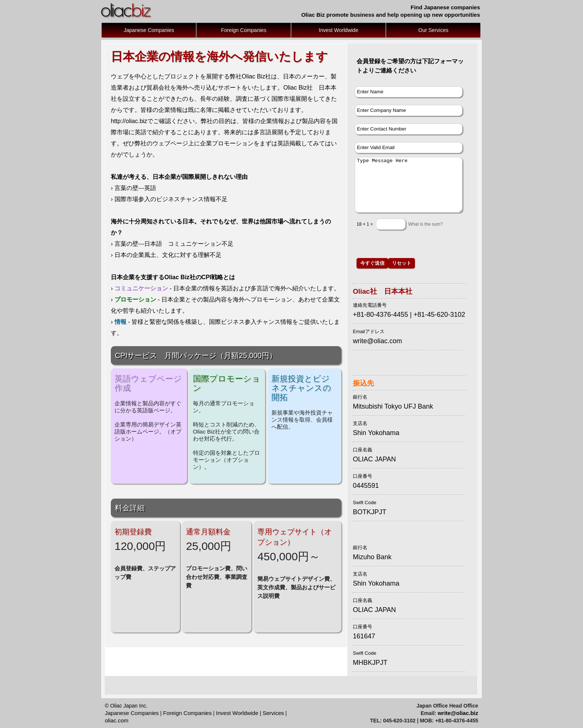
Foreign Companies (244, 30)
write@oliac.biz (458, 713)
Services (273, 713)
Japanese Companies (149, 30)
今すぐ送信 (372, 263)
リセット (402, 263)
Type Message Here (409, 185)
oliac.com (117, 720)
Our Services (433, 30)
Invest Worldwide (338, 30)
